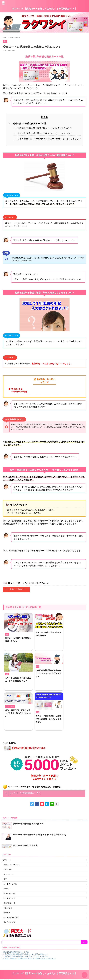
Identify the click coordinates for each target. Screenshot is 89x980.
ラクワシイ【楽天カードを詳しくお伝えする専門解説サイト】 (45, 9)
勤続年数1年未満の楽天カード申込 (28, 124)
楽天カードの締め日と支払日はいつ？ (29, 824)
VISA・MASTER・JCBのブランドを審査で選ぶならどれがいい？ (18, 713)
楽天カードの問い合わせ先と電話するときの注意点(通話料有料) (40, 835)
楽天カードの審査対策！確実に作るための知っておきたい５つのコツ (49, 719)
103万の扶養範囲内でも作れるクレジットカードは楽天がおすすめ (49, 673)
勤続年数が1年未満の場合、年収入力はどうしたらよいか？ (43, 133)
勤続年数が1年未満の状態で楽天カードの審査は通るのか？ (43, 128)
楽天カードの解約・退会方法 (25, 846)
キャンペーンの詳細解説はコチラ (25, 793)
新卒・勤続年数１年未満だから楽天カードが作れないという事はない (47, 139)
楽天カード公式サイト (18, 589)
